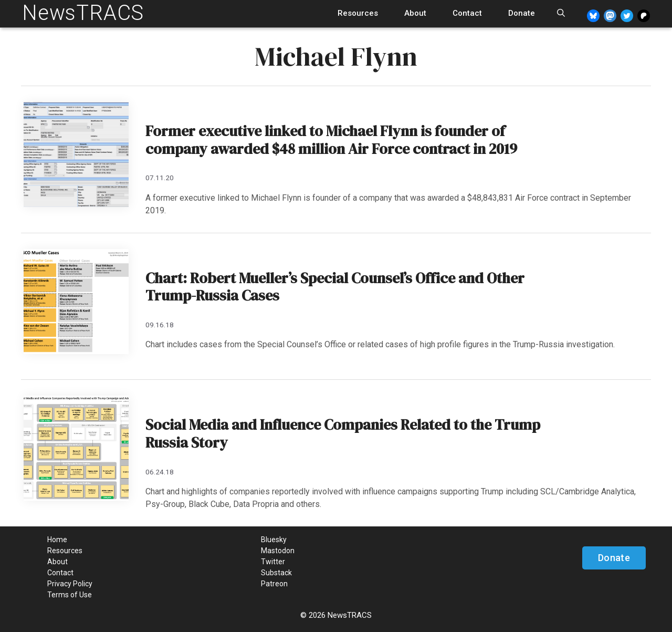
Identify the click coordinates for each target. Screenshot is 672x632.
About (415, 13)
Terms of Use (70, 595)
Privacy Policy (70, 584)
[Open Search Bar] (561, 13)
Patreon (274, 584)
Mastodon (278, 551)
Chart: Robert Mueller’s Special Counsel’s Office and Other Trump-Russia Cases (335, 287)
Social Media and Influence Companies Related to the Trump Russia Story (343, 433)
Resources (358, 13)
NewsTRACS (83, 13)
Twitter (273, 562)
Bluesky (274, 540)
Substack (276, 573)
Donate (522, 13)
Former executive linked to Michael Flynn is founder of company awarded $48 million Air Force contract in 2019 (331, 140)
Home (57, 540)
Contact (467, 13)
